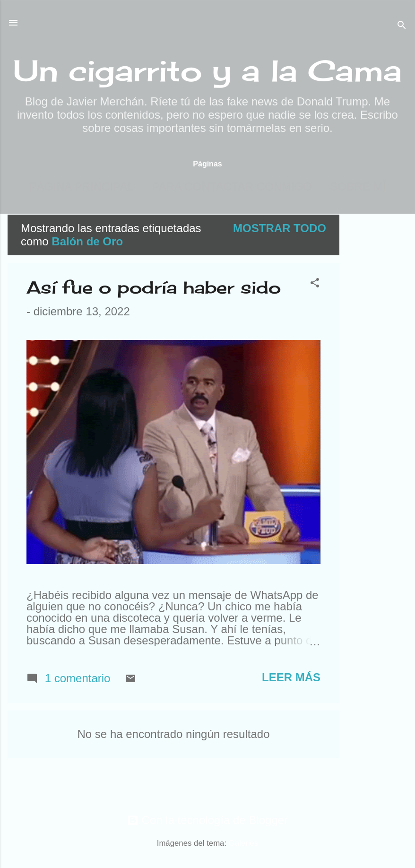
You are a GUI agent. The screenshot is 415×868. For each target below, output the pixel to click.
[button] (315, 284)
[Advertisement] (377, 356)
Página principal (82, 187)
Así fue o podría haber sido (154, 287)
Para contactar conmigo (232, 187)
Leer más (291, 677)
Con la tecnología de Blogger (207, 820)
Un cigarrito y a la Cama (207, 70)
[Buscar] (402, 26)
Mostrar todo (280, 228)
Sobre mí (358, 187)
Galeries (244, 843)
